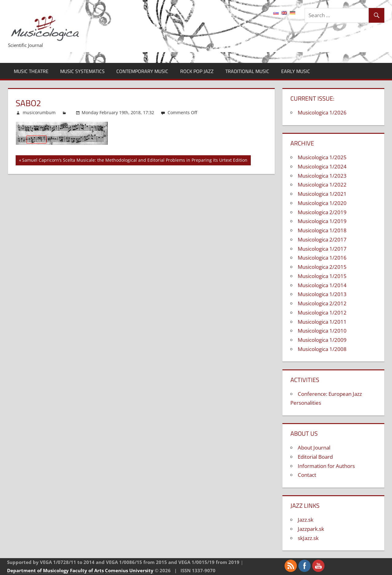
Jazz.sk (306, 520)
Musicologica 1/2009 (322, 340)
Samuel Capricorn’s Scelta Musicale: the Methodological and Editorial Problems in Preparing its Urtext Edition (135, 161)
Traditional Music (247, 71)
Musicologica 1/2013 (322, 294)
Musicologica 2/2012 (322, 303)
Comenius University (129, 570)
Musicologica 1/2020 (322, 203)
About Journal (314, 448)
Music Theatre (31, 71)
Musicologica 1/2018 (322, 230)
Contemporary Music (142, 71)
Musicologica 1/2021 (322, 194)
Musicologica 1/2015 (322, 276)
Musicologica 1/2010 (322, 331)
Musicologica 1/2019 (322, 221)
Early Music (296, 71)
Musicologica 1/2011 (322, 322)
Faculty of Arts (87, 570)
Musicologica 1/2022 (322, 185)
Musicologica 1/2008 (322, 349)
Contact (307, 475)
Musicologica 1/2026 (322, 112)
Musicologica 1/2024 (322, 166)
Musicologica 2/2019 (322, 212)
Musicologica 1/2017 (322, 249)
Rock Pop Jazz (197, 71)
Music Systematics (82, 71)
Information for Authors (326, 466)
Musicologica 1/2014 (322, 285)
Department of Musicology (38, 570)
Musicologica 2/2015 (322, 267)
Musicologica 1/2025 (322, 157)
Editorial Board (315, 457)
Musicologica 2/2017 (322, 239)
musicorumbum (39, 112)
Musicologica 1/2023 (322, 176)
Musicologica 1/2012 (322, 313)
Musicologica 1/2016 (322, 258)
